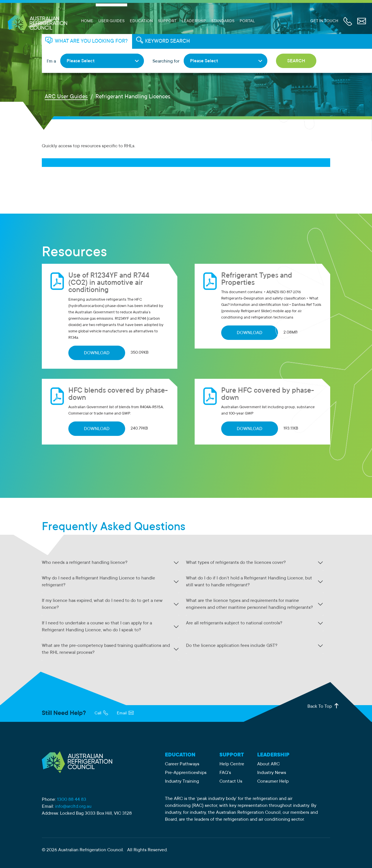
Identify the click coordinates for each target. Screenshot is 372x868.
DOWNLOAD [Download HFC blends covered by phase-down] (97, 429)
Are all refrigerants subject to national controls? (234, 623)
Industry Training (182, 782)
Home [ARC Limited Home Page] (87, 21)
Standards (223, 21)
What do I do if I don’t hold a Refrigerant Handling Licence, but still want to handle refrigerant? (249, 582)
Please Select (81, 61)
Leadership (194, 21)
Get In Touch (324, 21)
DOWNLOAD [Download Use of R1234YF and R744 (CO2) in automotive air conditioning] (97, 353)
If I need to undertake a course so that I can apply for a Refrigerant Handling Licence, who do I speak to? (97, 627)
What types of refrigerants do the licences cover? (236, 563)
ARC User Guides (66, 97)
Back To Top (324, 706)
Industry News (272, 773)
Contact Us (231, 782)
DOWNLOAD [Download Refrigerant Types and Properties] (250, 333)
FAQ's (225, 773)
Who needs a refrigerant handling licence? (85, 563)
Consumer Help (273, 782)
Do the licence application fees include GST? (232, 646)
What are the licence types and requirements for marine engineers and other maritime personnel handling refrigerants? (249, 604)
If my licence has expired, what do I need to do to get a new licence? (102, 604)
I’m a (51, 61)
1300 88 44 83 (72, 800)
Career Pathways (182, 764)
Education (141, 21)
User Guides (111, 21)
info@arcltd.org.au (73, 807)
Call (101, 713)
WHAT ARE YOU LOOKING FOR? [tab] (91, 42)
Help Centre (232, 764)
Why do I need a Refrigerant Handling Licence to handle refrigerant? (98, 582)
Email (125, 713)
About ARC (268, 764)
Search (296, 61)
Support (167, 21)
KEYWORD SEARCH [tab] (168, 42)
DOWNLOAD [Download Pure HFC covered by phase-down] (250, 429)
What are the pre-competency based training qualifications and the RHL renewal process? (106, 649)
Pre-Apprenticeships (186, 773)
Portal (247, 21)
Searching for (166, 61)
